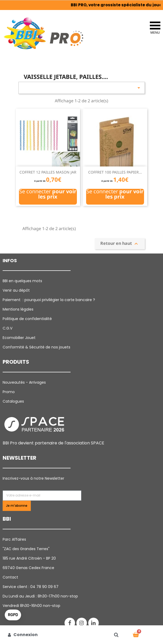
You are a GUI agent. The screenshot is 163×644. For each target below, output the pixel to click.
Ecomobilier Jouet (19, 338)
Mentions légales (18, 309)
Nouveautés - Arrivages (25, 382)
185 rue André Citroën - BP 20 (29, 558)
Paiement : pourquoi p (49, 300)
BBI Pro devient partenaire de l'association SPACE (53, 443)
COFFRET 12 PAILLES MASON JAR (48, 172)
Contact (10, 577)
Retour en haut (120, 244)
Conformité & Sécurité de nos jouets (36, 347)
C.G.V (8, 328)
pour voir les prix (57, 194)
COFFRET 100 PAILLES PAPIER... (115, 172)
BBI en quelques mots (22, 281)
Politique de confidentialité (27, 319)
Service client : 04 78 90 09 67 (31, 587)
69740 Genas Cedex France (28, 568)
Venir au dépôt (16, 290)
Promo (9, 392)
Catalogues (13, 401)
